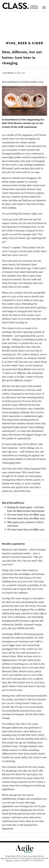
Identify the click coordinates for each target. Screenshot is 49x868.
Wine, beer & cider (24, 43)
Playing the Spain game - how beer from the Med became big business (26, 509)
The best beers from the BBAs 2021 (26, 529)
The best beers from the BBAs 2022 (26, 518)
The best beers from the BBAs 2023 (26, 515)
